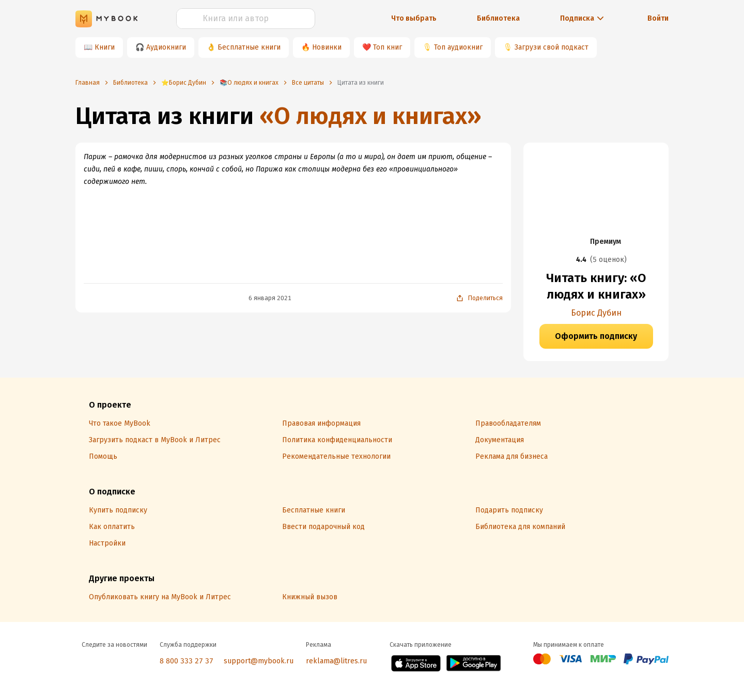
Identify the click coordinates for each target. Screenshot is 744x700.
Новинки (327, 47)
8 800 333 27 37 (187, 661)
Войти (658, 18)
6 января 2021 (270, 298)
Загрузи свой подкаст (552, 47)
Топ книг (388, 47)
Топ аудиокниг (458, 47)
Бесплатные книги (249, 47)
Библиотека (498, 18)
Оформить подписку (596, 336)
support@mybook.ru (259, 661)
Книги (105, 47)
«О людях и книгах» (370, 116)
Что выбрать (414, 18)
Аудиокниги (166, 47)
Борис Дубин (596, 313)
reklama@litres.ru (336, 661)
